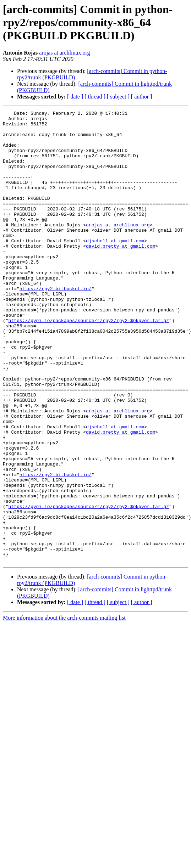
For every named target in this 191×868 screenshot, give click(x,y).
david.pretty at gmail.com (121, 274)
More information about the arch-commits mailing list (64, 708)
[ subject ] (118, 97)
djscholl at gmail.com (115, 267)
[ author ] (142, 97)
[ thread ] (95, 97)
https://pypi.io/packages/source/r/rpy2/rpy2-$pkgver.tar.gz (89, 363)
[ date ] (75, 97)
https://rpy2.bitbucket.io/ (56, 325)
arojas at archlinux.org (64, 53)
